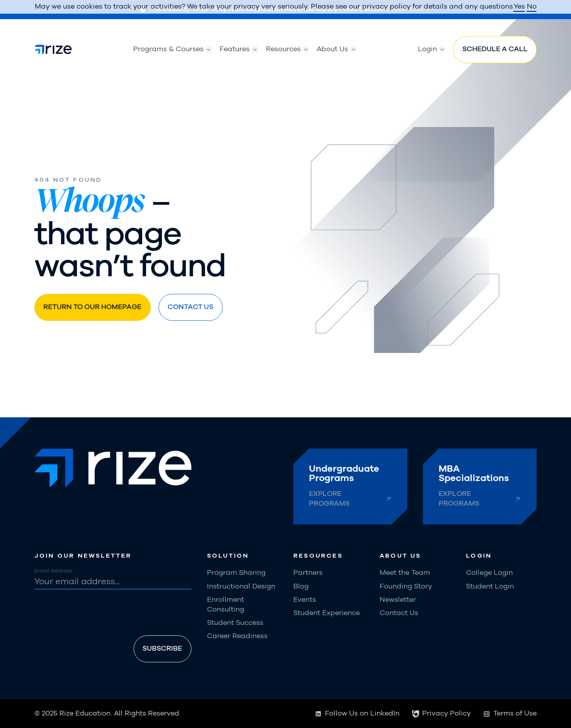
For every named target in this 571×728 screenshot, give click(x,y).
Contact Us (399, 613)
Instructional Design (241, 587)
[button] (169, 50)
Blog (301, 587)
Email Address (54, 571)
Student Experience (327, 613)
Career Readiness (237, 636)
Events (305, 600)
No (532, 7)
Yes (519, 7)
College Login (489, 573)
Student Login (490, 587)
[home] (53, 50)
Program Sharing (236, 573)
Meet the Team (405, 573)
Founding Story (406, 587)
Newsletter (398, 600)
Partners (308, 573)
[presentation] (94, 614)
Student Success (235, 623)
